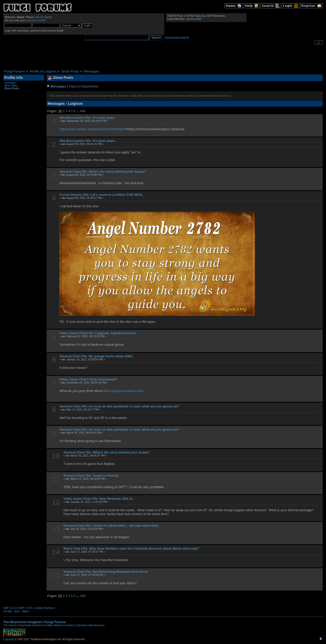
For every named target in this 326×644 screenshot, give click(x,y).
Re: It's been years (101, 118)
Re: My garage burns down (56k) (108, 356)
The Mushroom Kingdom (23, 622)
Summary (10, 83)
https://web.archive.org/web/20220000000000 (93, 129)
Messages (58, 86)
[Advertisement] (163, 57)
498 (83, 111)
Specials (81, 625)
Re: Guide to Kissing (103, 475)
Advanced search (177, 38)
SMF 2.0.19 (10, 608)
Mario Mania (54, 625)
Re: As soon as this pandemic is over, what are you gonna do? (131, 406)
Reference (39, 625)
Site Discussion (72, 118)
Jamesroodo (194, 19)
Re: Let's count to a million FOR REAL (114, 195)
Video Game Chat (73, 333)
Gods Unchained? (103, 379)
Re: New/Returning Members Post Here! (117, 572)
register (48, 17)
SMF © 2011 (26, 608)
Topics (73, 86)
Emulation (69, 625)
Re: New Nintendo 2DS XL (113, 499)
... (78, 111)
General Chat (70, 172)
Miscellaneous (96, 625)
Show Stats (11, 86)
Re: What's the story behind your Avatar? (114, 172)
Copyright (9, 639)
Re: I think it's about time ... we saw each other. (123, 526)
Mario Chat (72, 548)
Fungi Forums (55, 622)
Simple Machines (45, 608)
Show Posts (12, 88)
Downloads (25, 625)
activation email (35, 20)
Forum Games (71, 195)
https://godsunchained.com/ (123, 391)
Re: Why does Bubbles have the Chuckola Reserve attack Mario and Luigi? (141, 548)
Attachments (90, 86)
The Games (10, 625)
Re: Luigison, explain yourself (112, 333)
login (37, 17)
